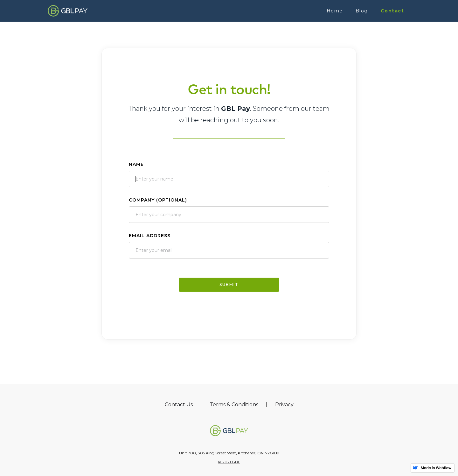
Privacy (284, 405)
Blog (362, 11)
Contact (392, 11)
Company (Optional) (158, 200)
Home (335, 11)
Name (136, 164)
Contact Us (179, 405)
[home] (68, 11)
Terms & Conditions (234, 405)
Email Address (150, 236)
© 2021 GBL (229, 462)
